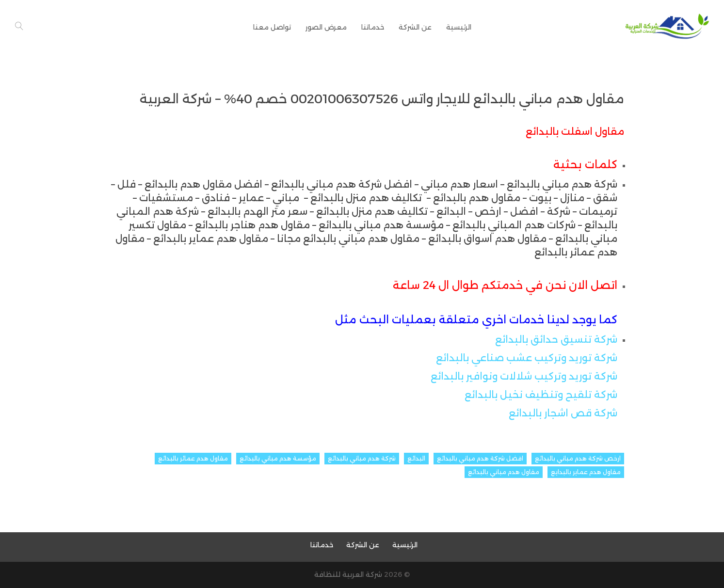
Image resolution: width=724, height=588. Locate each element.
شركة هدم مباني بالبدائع (362, 458)
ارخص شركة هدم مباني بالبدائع (578, 458)
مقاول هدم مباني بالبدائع (504, 472)
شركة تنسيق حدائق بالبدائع (556, 339)
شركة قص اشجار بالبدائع (563, 413)
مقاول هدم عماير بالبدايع (586, 472)
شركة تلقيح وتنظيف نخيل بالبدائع (541, 395)
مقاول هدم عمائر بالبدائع (193, 458)
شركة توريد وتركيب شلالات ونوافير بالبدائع (524, 376)
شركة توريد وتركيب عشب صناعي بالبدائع (527, 358)
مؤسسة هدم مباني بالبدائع (278, 458)
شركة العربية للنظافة (348, 574)
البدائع (416, 458)
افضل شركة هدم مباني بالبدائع (480, 458)
